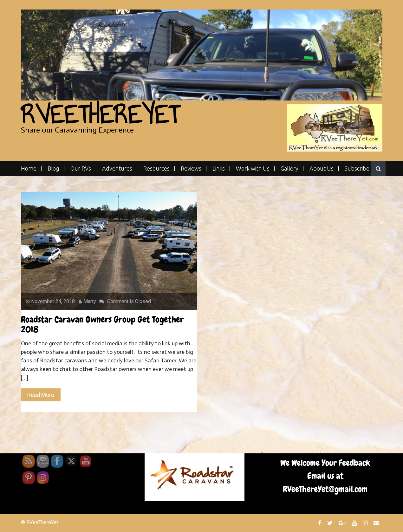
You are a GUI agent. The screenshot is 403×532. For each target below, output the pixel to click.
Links (219, 169)
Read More (41, 395)
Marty (87, 301)
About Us (322, 169)
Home (29, 169)
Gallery (289, 169)
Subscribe (357, 169)
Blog (53, 169)
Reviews (191, 169)
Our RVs (81, 169)
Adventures (117, 169)
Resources (156, 169)
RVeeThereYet (100, 115)
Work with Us (253, 169)
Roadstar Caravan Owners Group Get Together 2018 (102, 324)
